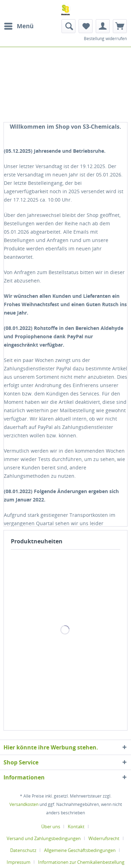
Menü (19, 25)
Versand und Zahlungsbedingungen (44, 838)
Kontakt (76, 827)
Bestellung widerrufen (105, 39)
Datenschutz (23, 850)
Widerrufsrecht (104, 838)
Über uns (51, 827)
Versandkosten (24, 804)
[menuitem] (19, 26)
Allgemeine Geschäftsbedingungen (80, 850)
